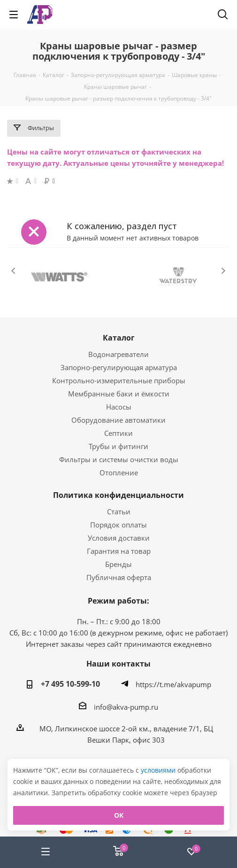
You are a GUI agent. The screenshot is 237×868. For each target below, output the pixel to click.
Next (223, 271)
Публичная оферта (119, 577)
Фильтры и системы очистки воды (119, 459)
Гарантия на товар (119, 551)
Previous (14, 271)
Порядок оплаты (118, 525)
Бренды (118, 564)
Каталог (119, 338)
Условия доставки (119, 538)
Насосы (119, 407)
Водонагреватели (118, 354)
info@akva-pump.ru (126, 707)
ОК (119, 815)
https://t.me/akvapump (173, 684)
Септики (118, 433)
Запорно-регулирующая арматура (119, 367)
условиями (159, 770)
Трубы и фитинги (118, 446)
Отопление (119, 473)
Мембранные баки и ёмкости (119, 394)
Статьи (119, 512)
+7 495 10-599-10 (70, 684)
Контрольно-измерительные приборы (119, 380)
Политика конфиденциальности (118, 495)
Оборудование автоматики (118, 420)
